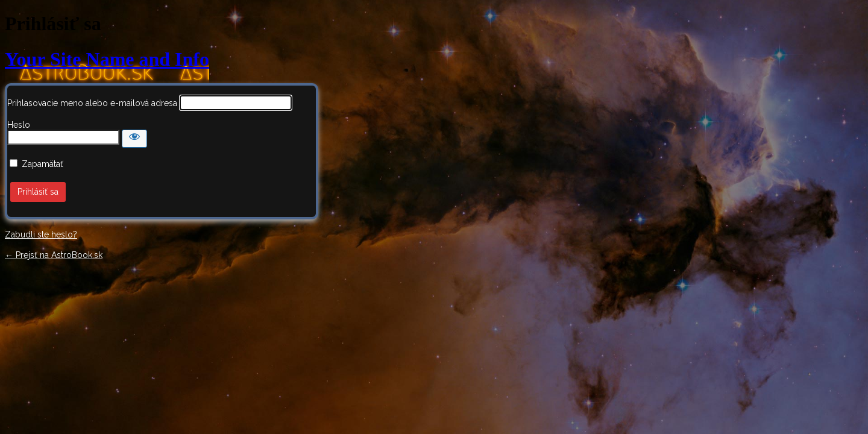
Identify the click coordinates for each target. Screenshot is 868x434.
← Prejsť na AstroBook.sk (54, 255)
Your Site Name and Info (107, 59)
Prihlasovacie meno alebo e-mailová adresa (92, 103)
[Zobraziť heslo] (134, 139)
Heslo (19, 125)
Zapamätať (42, 164)
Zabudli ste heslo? (41, 234)
